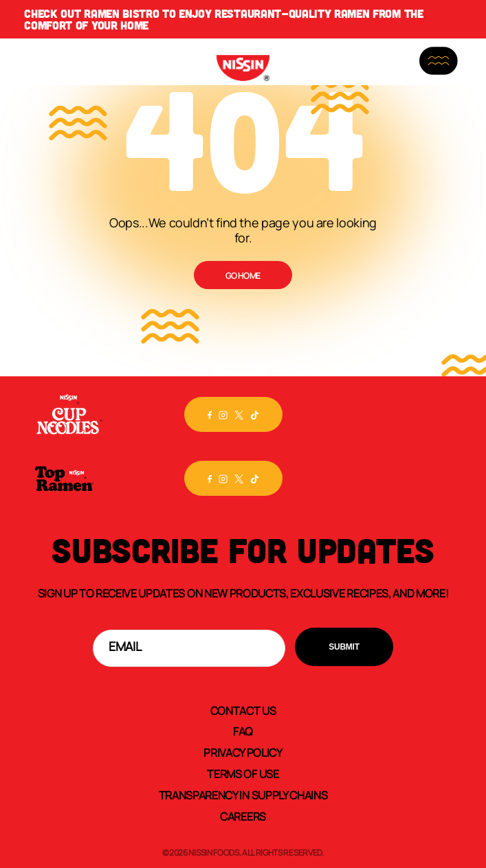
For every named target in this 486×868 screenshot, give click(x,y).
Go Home (243, 275)
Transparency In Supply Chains (243, 795)
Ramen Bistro (121, 13)
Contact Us (243, 710)
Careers (243, 816)
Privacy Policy (243, 752)
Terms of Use (243, 773)
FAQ (243, 731)
